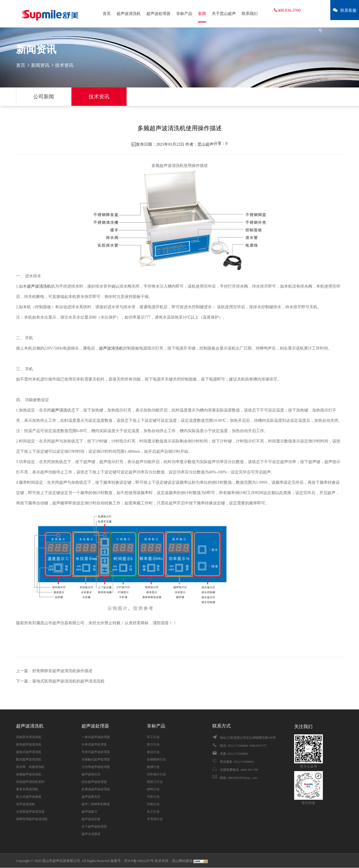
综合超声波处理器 (94, 782)
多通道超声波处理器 (96, 789)
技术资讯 (99, 97)
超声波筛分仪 (91, 774)
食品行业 (153, 752)
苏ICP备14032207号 (139, 861)
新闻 (202, 14)
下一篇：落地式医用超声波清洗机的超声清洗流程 (60, 681)
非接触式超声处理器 (96, 759)
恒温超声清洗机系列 (30, 782)
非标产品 (184, 14)
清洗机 (45, 286)
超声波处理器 (158, 14)
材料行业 (153, 789)
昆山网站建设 (183, 861)
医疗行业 (153, 744)
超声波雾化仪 (91, 797)
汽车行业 (153, 797)
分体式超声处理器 (94, 744)
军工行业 (153, 737)
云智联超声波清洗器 (30, 812)
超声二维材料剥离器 (96, 804)
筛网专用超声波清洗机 (32, 819)
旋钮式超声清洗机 (29, 752)
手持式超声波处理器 (96, 752)
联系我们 (250, 14)
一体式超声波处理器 (96, 737)
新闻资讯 (40, 65)
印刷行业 (153, 804)
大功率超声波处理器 (96, 767)
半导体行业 (155, 819)
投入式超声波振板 (29, 797)
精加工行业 (155, 782)
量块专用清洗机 (27, 789)
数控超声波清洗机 (29, 759)
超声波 (33, 286)
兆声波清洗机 (26, 804)
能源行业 (153, 767)
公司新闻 (44, 97)
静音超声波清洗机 (29, 744)
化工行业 (153, 812)
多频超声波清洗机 (29, 774)
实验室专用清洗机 (29, 737)
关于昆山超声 (224, 14)
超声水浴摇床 (91, 834)
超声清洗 (59, 410)
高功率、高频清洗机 (30, 767)
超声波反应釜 (91, 819)
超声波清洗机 (129, 14)
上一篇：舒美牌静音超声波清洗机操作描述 (54, 671)
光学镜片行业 (156, 774)
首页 (107, 14)
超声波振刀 (89, 812)
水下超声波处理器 (94, 826)
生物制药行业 (156, 759)
